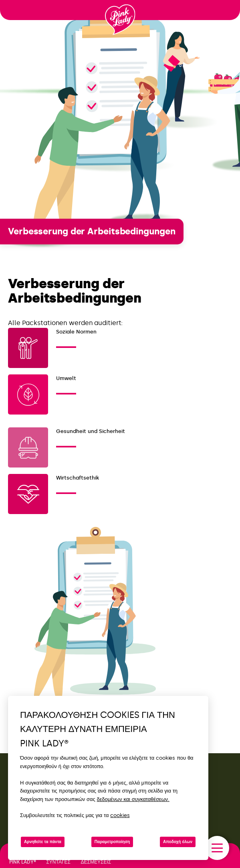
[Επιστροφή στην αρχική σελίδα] (120, 20)
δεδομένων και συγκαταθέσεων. (133, 799)
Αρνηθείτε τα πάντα (43, 842)
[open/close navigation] (217, 848)
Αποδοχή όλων (178, 842)
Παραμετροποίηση (112, 842)
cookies (120, 815)
